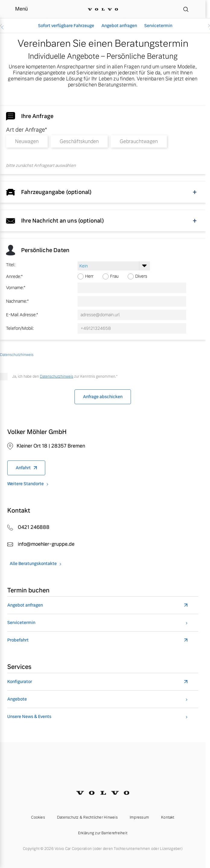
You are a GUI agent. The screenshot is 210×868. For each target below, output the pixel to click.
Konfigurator (20, 682)
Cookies (38, 817)
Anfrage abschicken (103, 397)
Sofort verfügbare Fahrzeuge (66, 26)
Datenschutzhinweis (57, 376)
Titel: (11, 265)
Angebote (17, 699)
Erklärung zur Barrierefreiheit (103, 833)
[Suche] (186, 9)
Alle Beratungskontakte (33, 564)
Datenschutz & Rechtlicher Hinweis (87, 817)
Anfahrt (23, 468)
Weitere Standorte (25, 484)
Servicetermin (158, 26)
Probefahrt (18, 640)
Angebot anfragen (119, 26)
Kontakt (168, 817)
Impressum (139, 817)
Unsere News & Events (29, 717)
